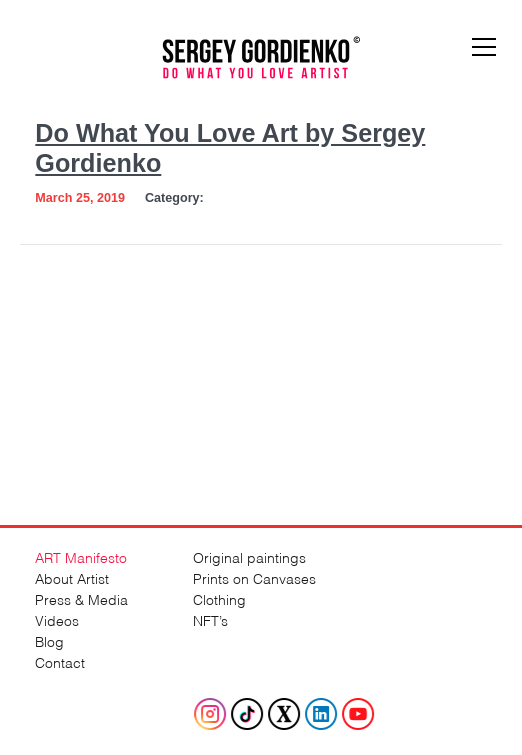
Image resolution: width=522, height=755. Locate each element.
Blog (49, 640)
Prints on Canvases (254, 577)
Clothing (219, 598)
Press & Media (81, 598)
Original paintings (249, 556)
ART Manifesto (81, 556)
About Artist (72, 577)
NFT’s (210, 619)
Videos (57, 619)
